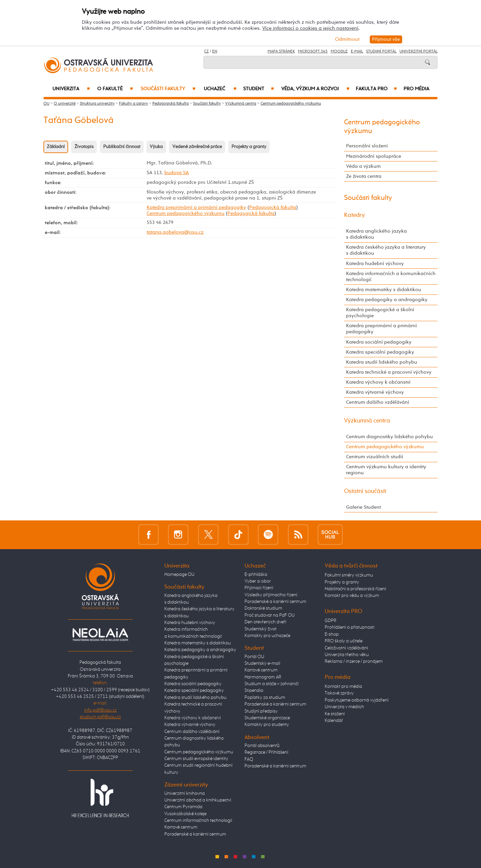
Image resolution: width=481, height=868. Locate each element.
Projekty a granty (249, 147)
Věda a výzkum (363, 166)
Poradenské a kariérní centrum (195, 834)
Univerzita (71, 89)
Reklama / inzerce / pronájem (354, 661)
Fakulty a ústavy (133, 104)
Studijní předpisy (261, 711)
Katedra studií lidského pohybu (382, 362)
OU (46, 104)
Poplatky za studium (265, 698)
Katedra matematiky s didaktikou (384, 290)
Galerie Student (363, 507)
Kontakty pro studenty (267, 725)
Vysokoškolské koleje (185, 814)
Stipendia (254, 691)
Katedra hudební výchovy (375, 264)
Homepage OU (179, 575)
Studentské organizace (267, 718)
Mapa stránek (281, 51)
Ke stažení (335, 714)
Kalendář (334, 721)
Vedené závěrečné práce (197, 147)
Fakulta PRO (376, 89)
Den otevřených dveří (265, 622)
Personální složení (367, 146)
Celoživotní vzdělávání (346, 648)
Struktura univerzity (97, 104)
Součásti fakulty (168, 89)
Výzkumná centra (241, 104)
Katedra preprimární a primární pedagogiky (196, 207)
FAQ (249, 759)
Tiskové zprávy (339, 693)
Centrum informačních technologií (198, 821)
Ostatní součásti (365, 491)
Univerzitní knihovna (185, 793)
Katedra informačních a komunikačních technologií (391, 277)
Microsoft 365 (313, 51)
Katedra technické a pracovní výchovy (389, 372)
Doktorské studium (263, 608)
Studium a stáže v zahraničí (272, 684)
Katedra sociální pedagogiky (379, 342)
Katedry (354, 215)
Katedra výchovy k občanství (378, 382)
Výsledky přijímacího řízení (271, 595)
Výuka (156, 147)
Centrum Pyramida (183, 807)
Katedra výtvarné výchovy (375, 392)
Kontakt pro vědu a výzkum (352, 596)
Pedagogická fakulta (171, 104)
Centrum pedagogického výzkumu (291, 104)
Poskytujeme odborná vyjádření (357, 700)
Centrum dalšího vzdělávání (378, 402)
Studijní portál (381, 51)
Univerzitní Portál (419, 51)
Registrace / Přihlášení (266, 752)
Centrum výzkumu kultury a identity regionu (386, 470)
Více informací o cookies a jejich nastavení (310, 28)
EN (215, 51)
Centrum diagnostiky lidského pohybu (389, 437)
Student (259, 89)
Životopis (84, 147)
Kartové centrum (181, 827)
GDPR (331, 621)
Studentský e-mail (262, 663)
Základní (56, 147)
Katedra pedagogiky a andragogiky (387, 300)
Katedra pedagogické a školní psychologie (380, 313)
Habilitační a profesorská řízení (355, 589)
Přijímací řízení (259, 588)
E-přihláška (256, 575)
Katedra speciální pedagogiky (380, 352)
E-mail (357, 51)
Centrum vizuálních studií (375, 457)
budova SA (177, 173)
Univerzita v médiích (344, 707)
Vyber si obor (258, 581)
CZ (206, 51)
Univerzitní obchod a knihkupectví (198, 800)
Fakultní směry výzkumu (349, 575)
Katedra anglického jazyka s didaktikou (376, 234)
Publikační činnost (122, 147)
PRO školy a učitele (344, 641)
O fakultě (115, 89)
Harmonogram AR (263, 677)
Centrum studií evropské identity (196, 759)
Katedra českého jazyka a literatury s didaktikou (386, 250)
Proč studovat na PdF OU (270, 615)
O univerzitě (65, 104)
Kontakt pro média (343, 687)
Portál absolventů (262, 746)
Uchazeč (220, 89)
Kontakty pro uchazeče (267, 636)
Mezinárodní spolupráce (374, 156)
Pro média (416, 89)
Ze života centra (364, 176)
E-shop (332, 634)
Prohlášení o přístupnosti (350, 627)
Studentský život (261, 629)
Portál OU (254, 657)
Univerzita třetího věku (347, 655)
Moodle (339, 51)
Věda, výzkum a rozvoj (315, 89)
